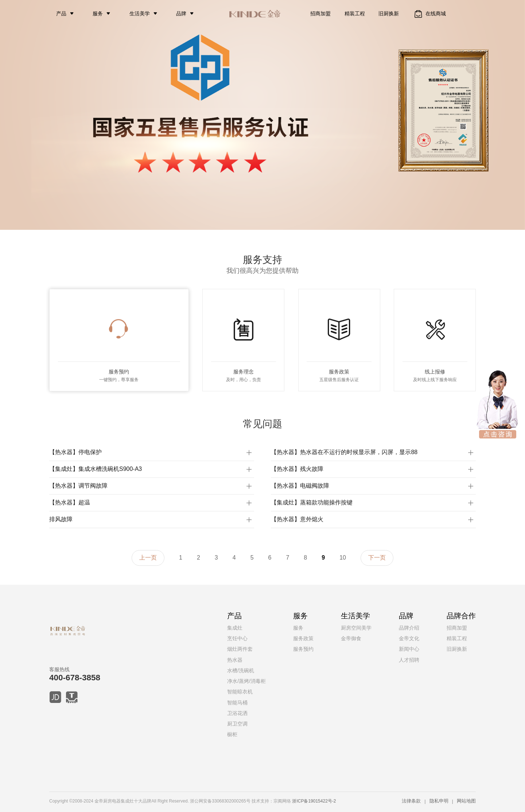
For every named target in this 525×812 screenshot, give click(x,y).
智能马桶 (237, 703)
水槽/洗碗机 (241, 670)
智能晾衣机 (240, 692)
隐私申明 (439, 801)
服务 (98, 13)
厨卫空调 (237, 724)
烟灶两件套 (240, 649)
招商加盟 (320, 13)
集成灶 (235, 628)
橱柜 (232, 734)
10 (343, 558)
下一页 (377, 558)
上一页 (148, 558)
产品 (61, 13)
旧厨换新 (389, 13)
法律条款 (411, 801)
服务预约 (303, 649)
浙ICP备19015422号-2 (314, 801)
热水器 (235, 660)
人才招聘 (409, 660)
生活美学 (140, 13)
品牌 (181, 13)
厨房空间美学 (356, 628)
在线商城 (429, 14)
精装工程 (355, 13)
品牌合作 (461, 616)
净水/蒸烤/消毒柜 (246, 681)
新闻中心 (409, 649)
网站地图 (466, 801)
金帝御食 (351, 638)
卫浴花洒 (237, 713)
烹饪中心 (237, 638)
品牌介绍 (409, 628)
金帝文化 (409, 638)
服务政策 (303, 638)
